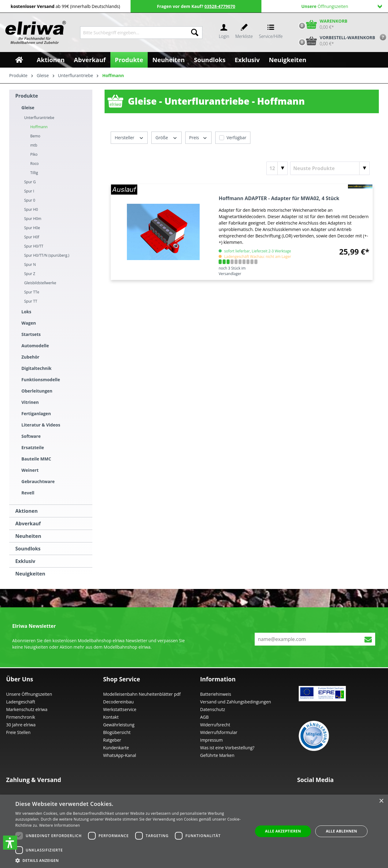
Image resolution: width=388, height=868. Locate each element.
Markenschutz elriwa (27, 709)
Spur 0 (30, 200)
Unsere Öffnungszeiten (29, 694)
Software (31, 436)
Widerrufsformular (219, 732)
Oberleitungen (37, 391)
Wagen (29, 323)
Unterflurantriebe (39, 118)
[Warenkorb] (322, 24)
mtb (34, 145)
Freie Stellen (18, 732)
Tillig (34, 173)
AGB (205, 717)
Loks (26, 312)
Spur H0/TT (34, 246)
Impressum (212, 740)
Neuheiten (28, 536)
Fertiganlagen (36, 414)
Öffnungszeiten (342, 6)
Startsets (31, 334)
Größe (166, 137)
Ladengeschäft (21, 702)
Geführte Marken (217, 755)
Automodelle (35, 346)
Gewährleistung (119, 725)
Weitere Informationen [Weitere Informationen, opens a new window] (60, 825)
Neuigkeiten (30, 574)
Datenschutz (213, 709)
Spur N (30, 264)
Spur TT (31, 301)
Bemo (35, 136)
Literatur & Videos (41, 425)
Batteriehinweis (216, 694)
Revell (28, 493)
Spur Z (30, 274)
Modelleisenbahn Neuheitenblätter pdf (142, 694)
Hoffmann (39, 127)
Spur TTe (32, 292)
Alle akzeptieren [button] (283, 831)
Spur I (29, 191)
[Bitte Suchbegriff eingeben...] (134, 33)
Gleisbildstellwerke (40, 283)
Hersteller (129, 137)
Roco (35, 164)
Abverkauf (28, 523)
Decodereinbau (118, 702)
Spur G (30, 182)
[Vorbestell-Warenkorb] (335, 41)
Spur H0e (32, 228)
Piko (34, 154)
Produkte (27, 96)
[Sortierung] (330, 168)
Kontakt (111, 717)
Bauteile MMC (36, 459)
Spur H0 (31, 209)
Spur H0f (32, 237)
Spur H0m (33, 219)
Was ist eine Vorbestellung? (227, 748)
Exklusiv (25, 561)
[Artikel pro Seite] (277, 168)
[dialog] (194, 831)
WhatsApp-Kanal (120, 755)
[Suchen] (195, 33)
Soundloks (28, 549)
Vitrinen (30, 402)
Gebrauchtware (38, 481)
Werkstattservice (120, 709)
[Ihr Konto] (224, 33)
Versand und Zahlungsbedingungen (236, 702)
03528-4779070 (220, 6)
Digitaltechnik (37, 368)
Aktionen (26, 511)
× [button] (381, 801)
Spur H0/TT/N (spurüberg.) (47, 255)
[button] (10, 843)
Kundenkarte (116, 748)
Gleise (28, 108)
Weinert (30, 470)
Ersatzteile (33, 447)
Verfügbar (236, 138)
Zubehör (30, 357)
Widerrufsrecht (215, 725)
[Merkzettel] (244, 33)
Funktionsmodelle (41, 380)
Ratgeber (112, 740)
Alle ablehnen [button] (342, 831)
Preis (198, 137)
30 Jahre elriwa (21, 725)
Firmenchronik (21, 717)
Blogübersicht (117, 732)
